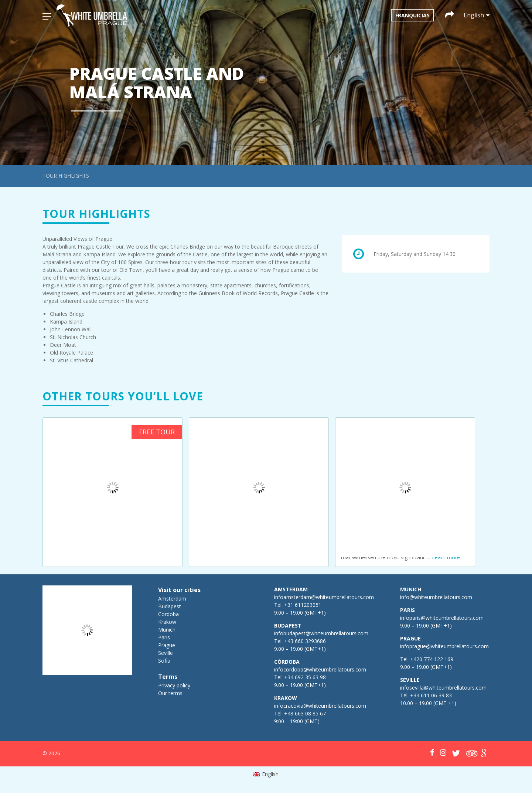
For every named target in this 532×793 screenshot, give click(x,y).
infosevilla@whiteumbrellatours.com (443, 688)
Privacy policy (174, 685)
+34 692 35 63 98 (305, 677)
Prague (167, 645)
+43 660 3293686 (305, 641)
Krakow (167, 622)
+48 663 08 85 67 (305, 713)
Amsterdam (172, 599)
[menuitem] (266, 774)
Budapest (170, 606)
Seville (166, 653)
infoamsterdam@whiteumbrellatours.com (324, 597)
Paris (164, 637)
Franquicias (412, 15)
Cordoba (168, 614)
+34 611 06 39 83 (431, 695)
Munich (167, 630)
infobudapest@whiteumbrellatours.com (321, 633)
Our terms (170, 693)
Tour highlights (66, 176)
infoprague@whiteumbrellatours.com (444, 646)
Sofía (164, 661)
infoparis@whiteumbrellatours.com (442, 618)
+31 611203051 (303, 605)
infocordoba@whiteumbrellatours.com (320, 669)
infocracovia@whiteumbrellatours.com (320, 706)
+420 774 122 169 (431, 659)
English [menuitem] (270, 774)
